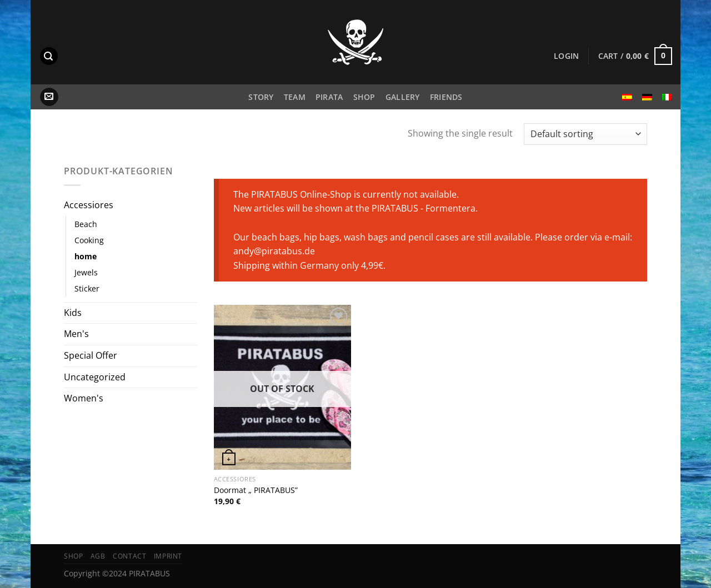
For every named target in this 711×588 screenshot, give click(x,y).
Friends (446, 97)
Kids (73, 313)
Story (261, 97)
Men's (76, 334)
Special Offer (91, 355)
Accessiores (89, 205)
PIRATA (329, 97)
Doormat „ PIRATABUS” (256, 490)
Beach (86, 224)
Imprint (168, 556)
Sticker (87, 288)
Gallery (403, 97)
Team (295, 97)
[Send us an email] (49, 97)
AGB (98, 556)
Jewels (86, 272)
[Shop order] (585, 134)
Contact (129, 556)
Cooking (89, 240)
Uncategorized (95, 377)
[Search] (49, 56)
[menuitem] (627, 97)
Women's (84, 398)
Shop (364, 97)
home (86, 256)
